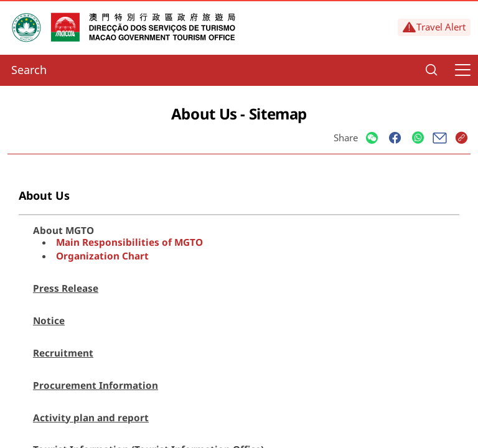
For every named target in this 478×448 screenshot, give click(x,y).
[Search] (431, 70)
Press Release (66, 288)
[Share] (372, 138)
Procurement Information (96, 385)
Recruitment (63, 353)
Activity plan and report (91, 418)
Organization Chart (102, 256)
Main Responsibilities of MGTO (129, 242)
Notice (49, 320)
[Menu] (462, 70)
